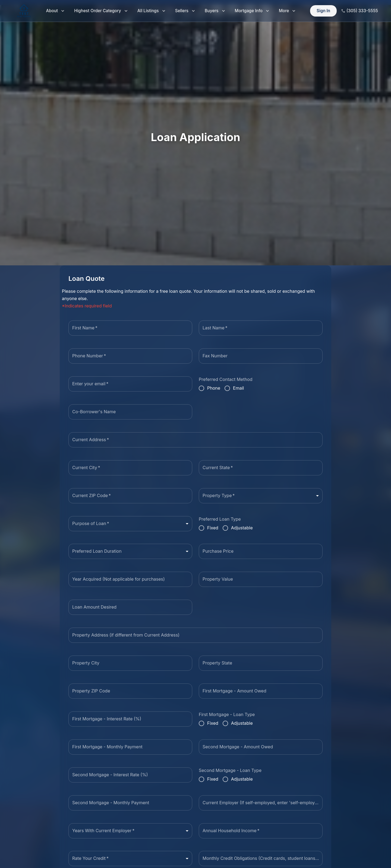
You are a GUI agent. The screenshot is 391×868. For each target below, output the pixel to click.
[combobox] (261, 496)
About (55, 11)
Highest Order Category (101, 11)
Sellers (185, 11)
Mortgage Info (252, 11)
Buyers (215, 11)
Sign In (323, 11)
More (287, 11)
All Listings (151, 11)
